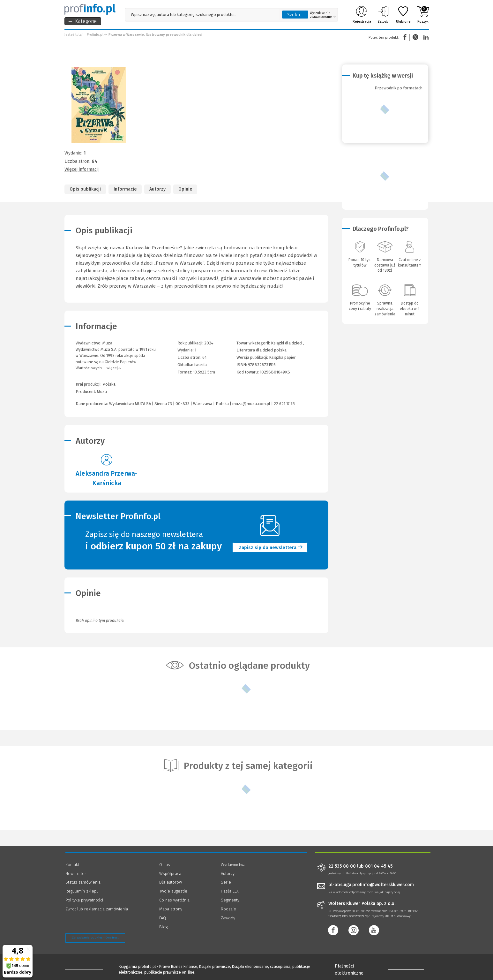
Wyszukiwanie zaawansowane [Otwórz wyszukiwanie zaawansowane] (323, 15)
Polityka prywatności (84, 900)
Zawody (228, 918)
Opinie (185, 189)
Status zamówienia (83, 882)
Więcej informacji (82, 169)
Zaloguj (384, 15)
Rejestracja (362, 15)
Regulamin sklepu (82, 891)
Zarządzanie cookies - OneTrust (95, 938)
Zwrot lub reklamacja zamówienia (97, 909)
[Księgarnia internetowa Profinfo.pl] (90, 9)
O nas (165, 865)
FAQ (163, 918)
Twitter (415, 37)
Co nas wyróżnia (174, 900)
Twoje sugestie (173, 891)
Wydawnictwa (233, 865)
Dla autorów (171, 882)
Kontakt (72, 865)
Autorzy (157, 189)
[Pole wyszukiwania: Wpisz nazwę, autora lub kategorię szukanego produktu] (202, 15)
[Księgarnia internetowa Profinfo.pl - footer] (83, 968)
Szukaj (295, 15)
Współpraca (170, 874)
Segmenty (230, 900)
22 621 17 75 (284, 404)
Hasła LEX (230, 891)
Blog (163, 927)
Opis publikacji (85, 189)
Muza (102, 392)
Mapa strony (171, 909)
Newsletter (76, 874)
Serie (226, 882)
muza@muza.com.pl (251, 404)
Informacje (125, 189)
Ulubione (403, 15)
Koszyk (423, 15)
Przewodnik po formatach (399, 88)
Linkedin (425, 37)
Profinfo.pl (95, 35)
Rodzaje (228, 909)
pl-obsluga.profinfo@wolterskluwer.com (371, 885)
